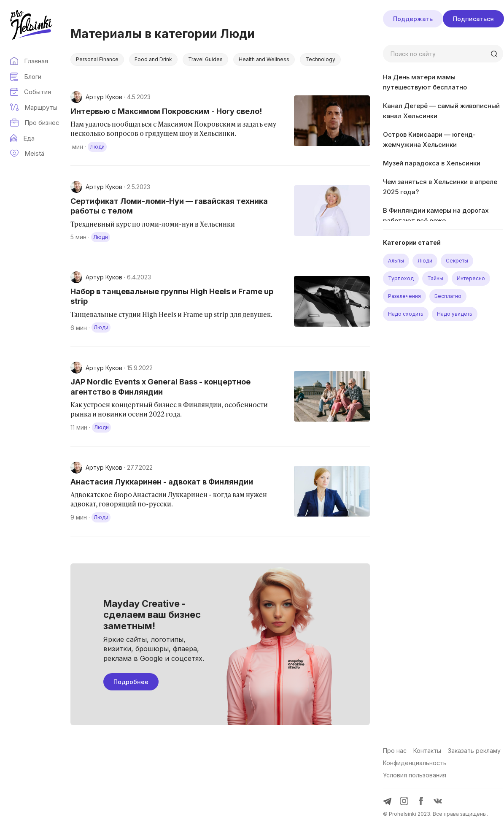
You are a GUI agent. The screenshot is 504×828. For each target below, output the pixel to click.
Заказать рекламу (474, 751)
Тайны (435, 278)
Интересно (471, 278)
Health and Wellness (264, 59)
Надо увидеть (455, 314)
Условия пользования (415, 775)
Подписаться (473, 19)
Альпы (396, 261)
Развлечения (404, 296)
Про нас (395, 751)
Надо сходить (406, 314)
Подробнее (131, 682)
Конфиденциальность (415, 763)
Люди (425, 261)
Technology (320, 59)
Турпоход (401, 278)
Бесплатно (448, 296)
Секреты (457, 261)
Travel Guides (205, 59)
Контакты (427, 751)
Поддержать (413, 19)
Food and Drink (153, 59)
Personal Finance (97, 59)
